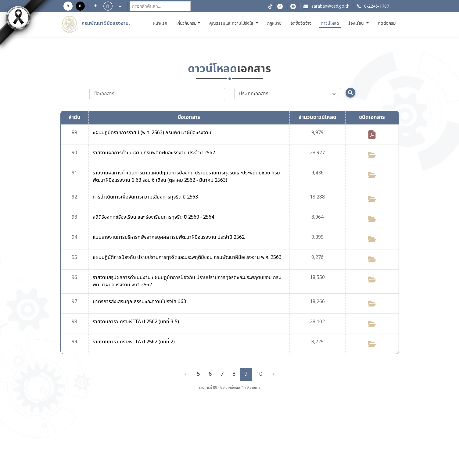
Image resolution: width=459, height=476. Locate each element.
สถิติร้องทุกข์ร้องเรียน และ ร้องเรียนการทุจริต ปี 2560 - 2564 (153, 217)
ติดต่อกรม (387, 23)
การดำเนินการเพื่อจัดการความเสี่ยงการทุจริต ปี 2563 (145, 197)
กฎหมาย (274, 23)
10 (259, 374)
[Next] (274, 374)
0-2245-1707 (377, 6)
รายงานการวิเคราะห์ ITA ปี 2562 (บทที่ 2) (134, 342)
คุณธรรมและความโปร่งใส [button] (232, 23)
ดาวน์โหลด (330, 23)
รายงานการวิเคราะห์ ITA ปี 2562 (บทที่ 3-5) (136, 322)
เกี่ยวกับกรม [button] (186, 23)
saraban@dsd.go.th (330, 6)
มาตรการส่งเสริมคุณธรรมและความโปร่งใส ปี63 (139, 302)
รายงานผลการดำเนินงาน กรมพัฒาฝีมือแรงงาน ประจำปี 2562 (154, 153)
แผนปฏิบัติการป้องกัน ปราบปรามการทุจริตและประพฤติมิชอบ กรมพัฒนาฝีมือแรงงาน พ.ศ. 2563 (187, 258)
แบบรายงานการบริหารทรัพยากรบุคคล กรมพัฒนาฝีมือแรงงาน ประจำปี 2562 (169, 237)
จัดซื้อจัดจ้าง (301, 23)
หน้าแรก (161, 23)
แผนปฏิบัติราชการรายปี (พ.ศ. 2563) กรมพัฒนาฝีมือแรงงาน (152, 133)
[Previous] (185, 374)
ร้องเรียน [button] (357, 23)
